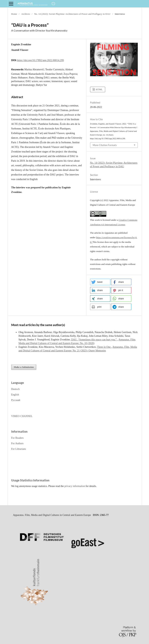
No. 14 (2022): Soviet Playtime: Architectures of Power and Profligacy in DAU (72, 14)
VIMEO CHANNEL (22, 416)
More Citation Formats (105, 145)
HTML (99, 89)
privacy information (75, 486)
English (15, 395)
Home (14, 14)
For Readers (17, 438)
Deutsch (15, 389)
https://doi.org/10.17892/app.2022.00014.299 (41, 60)
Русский (16, 400)
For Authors (17, 443)
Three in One (104, 347)
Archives (26, 14)
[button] (100, 282)
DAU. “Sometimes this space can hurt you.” (94, 340)
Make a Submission (24, 367)
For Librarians (19, 449)
